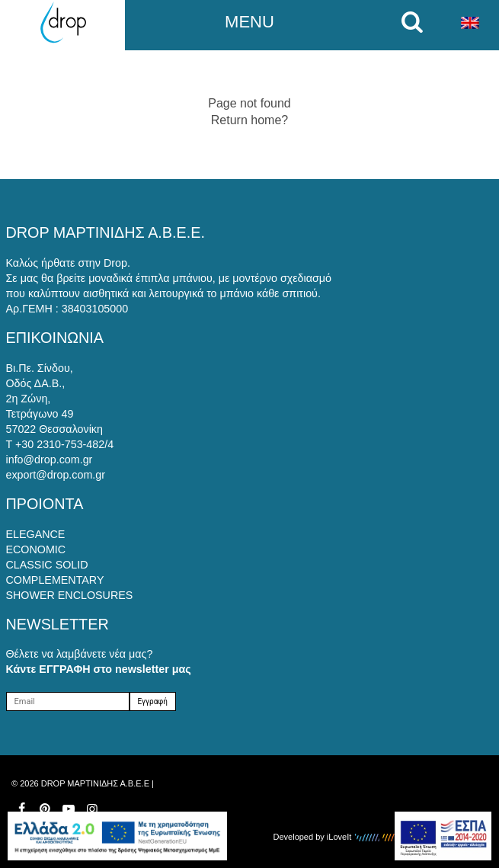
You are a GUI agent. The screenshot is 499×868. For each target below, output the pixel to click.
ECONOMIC (36, 549)
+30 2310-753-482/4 (64, 444)
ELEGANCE (36, 534)
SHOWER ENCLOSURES (70, 595)
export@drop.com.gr (56, 475)
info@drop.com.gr (50, 460)
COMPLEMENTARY (55, 580)
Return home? (249, 120)
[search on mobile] (416, 22)
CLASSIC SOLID (47, 565)
